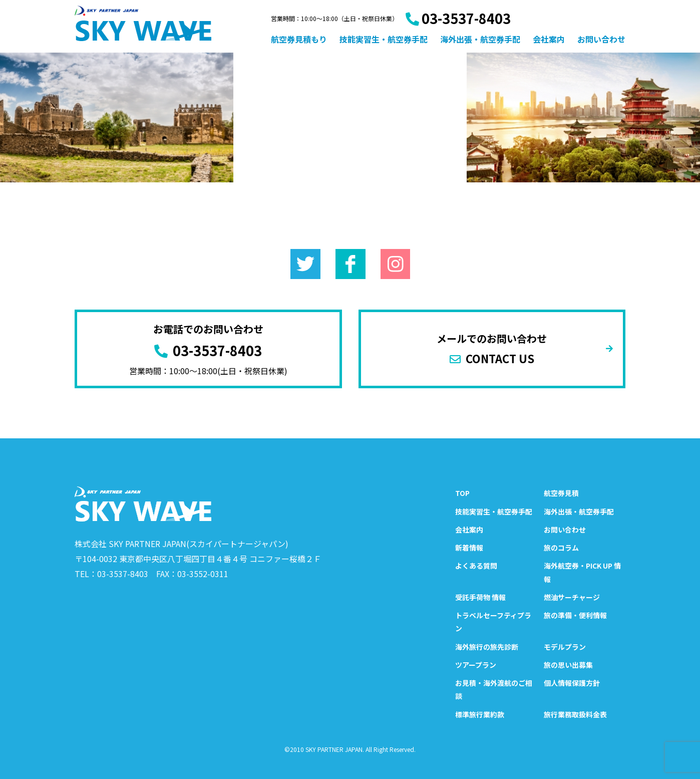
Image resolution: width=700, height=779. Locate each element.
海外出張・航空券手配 (480, 39)
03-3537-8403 (458, 18)
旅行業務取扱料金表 (575, 714)
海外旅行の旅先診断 (487, 647)
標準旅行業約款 (480, 714)
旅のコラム (561, 548)
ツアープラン (476, 665)
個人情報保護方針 (572, 683)
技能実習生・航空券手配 (384, 39)
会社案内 (549, 39)
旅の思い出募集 (568, 665)
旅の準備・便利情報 (575, 615)
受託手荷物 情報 (480, 597)
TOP (462, 493)
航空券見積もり (299, 39)
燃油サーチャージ (572, 597)
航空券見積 (561, 493)
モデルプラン (565, 647)
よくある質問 (476, 566)
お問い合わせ (601, 39)
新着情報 (469, 548)
